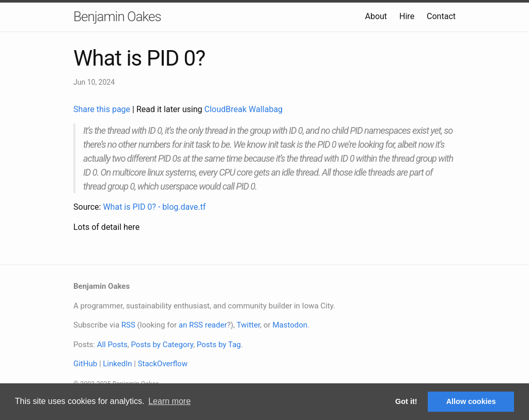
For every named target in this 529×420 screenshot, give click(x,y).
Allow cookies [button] (471, 401)
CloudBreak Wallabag (244, 109)
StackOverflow (163, 364)
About (376, 16)
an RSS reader (203, 325)
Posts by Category (162, 345)
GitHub (85, 364)
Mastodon (290, 325)
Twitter (248, 325)
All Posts (112, 345)
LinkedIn (117, 364)
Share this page (103, 109)
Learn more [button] (169, 401)
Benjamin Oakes (117, 17)
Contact (441, 16)
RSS (128, 325)
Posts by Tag (219, 345)
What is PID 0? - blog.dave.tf (154, 207)
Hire (407, 16)
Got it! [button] (406, 401)
